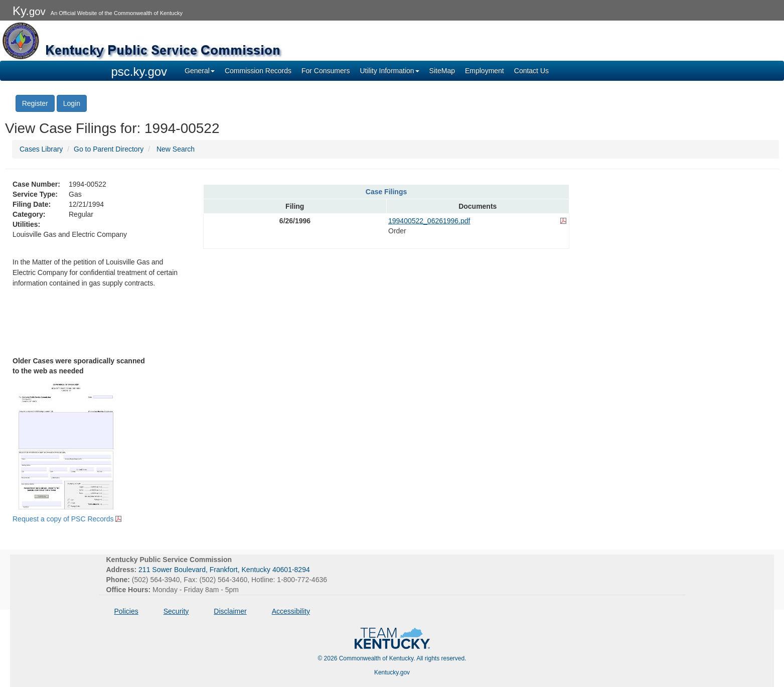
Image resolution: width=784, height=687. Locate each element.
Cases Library (41, 149)
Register (35, 103)
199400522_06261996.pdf (429, 221)
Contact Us (531, 71)
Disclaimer (230, 611)
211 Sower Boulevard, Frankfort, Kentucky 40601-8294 (224, 570)
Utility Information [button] (389, 71)
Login (72, 103)
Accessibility (291, 611)
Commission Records (258, 71)
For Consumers (326, 71)
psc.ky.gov (139, 72)
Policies (126, 611)
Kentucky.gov (392, 672)
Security (176, 611)
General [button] (200, 71)
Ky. (29, 11)
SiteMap (442, 71)
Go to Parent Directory (109, 149)
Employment (485, 71)
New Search (176, 149)
